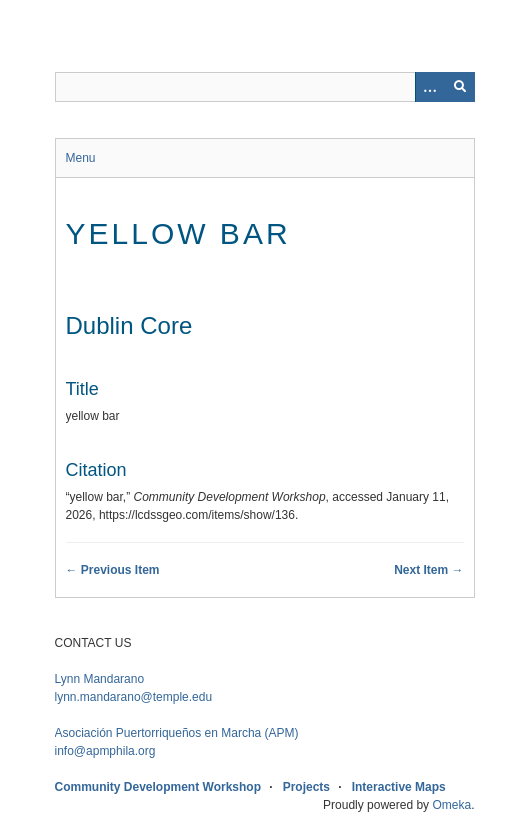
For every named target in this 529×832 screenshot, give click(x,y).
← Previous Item (113, 570)
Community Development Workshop (158, 787)
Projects (306, 787)
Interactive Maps (399, 787)
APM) (177, 733)
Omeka (451, 805)
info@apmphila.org (105, 751)
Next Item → (428, 570)
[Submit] (460, 87)
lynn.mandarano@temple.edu (134, 697)
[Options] (430, 87)
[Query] (265, 87)
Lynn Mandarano (100, 679)
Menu (81, 158)
